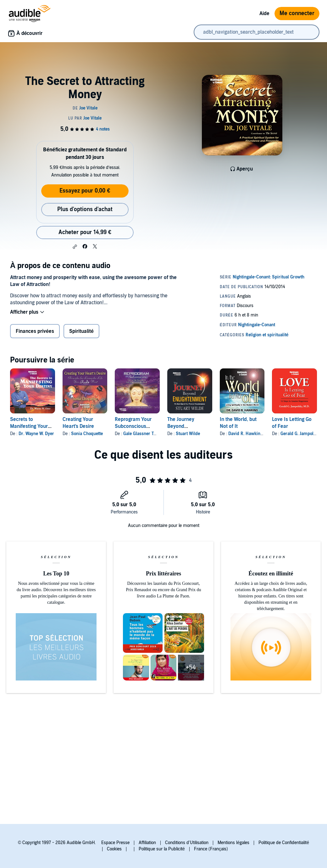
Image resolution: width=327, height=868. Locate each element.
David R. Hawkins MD (249, 434)
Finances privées (35, 331)
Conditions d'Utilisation (187, 843)
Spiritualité (81, 331)
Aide (264, 14)
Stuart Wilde (188, 434)
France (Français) (211, 849)
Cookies (114, 849)
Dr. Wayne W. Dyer (36, 434)
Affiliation (147, 843)
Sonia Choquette (87, 434)
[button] (75, 247)
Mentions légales (233, 843)
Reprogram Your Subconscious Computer (133, 426)
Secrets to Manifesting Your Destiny (29, 426)
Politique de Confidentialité (284, 843)
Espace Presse (115, 843)
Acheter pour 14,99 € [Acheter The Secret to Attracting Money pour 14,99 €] (85, 232)
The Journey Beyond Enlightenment (183, 426)
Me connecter (297, 13)
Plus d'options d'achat (85, 209)
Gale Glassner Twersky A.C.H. (152, 434)
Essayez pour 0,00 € (85, 191)
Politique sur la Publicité (162, 849)
